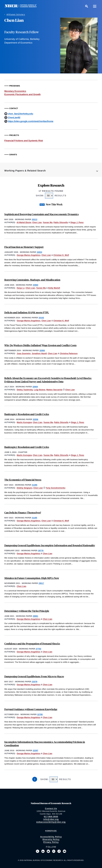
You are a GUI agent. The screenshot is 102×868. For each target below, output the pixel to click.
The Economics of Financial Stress (23, 480)
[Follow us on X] (38, 851)
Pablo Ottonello (61, 222)
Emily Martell (54, 288)
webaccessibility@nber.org (51, 822)
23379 (35, 682)
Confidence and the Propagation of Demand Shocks (32, 644)
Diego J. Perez (77, 222)
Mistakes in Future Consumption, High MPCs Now (32, 578)
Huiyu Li (21, 288)
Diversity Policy (51, 839)
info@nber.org (51, 819)
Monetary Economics (15, 91)
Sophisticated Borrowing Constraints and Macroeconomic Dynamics (42, 214)
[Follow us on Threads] (54, 851)
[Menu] (95, 6)
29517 (41, 583)
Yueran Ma (48, 222)
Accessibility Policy (51, 837)
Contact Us (51, 808)
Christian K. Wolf (61, 255)
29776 (41, 551)
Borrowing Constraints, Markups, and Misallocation (32, 280)
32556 (35, 419)
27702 (38, 649)
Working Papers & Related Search (25, 171)
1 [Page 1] (35, 779)
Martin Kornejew (24, 422)
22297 (35, 750)
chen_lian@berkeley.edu (21, 114)
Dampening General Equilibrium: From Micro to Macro (34, 676)
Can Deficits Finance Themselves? (23, 512)
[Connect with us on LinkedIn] (43, 851)
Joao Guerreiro (24, 353)
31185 (34, 518)
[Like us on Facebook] (59, 851)
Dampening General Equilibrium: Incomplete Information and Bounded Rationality (50, 545)
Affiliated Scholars (16, 14)
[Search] (87, 6)
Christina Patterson (69, 353)
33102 (41, 318)
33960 (35, 285)
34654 (39, 252)
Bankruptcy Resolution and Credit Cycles (27, 414)
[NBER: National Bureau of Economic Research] (23, 7)
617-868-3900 (51, 817)
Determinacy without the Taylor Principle (27, 611)
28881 (35, 616)
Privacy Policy (51, 842)
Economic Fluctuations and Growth (22, 94)
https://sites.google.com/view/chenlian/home (31, 121)
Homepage (51, 831)
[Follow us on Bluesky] (48, 851)
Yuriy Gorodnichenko (56, 488)
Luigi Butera (40, 390)
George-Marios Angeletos (29, 255)
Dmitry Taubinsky (25, 390)
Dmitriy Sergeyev (25, 488)
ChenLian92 (14, 117)
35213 (35, 219)
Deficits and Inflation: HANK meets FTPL (27, 312)
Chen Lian (37, 222)
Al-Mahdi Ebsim (24, 222)
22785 (40, 714)
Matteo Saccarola (54, 390)
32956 (42, 350)
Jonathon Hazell (39, 353)
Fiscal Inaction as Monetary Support (24, 247)
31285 (35, 485)
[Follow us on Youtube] (64, 851)
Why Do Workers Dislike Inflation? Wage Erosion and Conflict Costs (40, 345)
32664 (35, 387)
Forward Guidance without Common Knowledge (31, 709)
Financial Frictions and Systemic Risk (24, 141)
